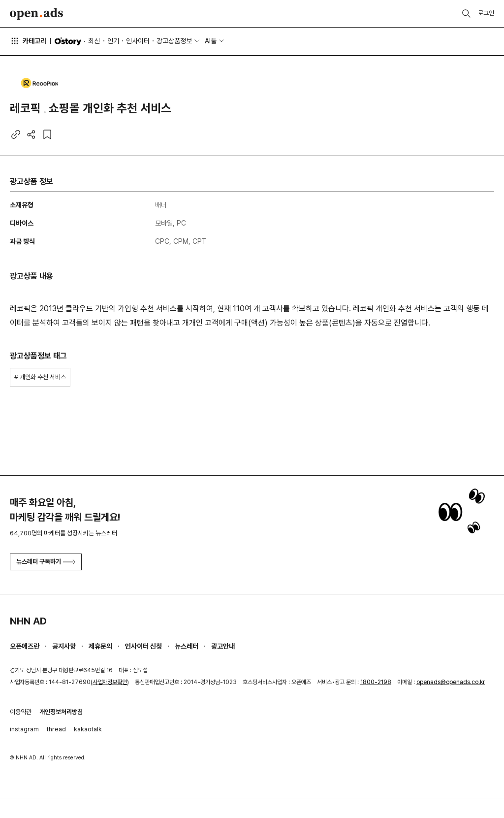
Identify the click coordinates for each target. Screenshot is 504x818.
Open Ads (36, 14)
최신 (94, 41)
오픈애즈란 (25, 646)
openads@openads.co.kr (451, 682)
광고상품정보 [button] (174, 41)
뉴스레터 (187, 646)
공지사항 (64, 646)
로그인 (486, 13)
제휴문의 (100, 646)
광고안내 (223, 646)
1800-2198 (376, 682)
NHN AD (28, 621)
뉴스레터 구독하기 (46, 562)
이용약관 (21, 712)
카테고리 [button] (28, 41)
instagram (24, 729)
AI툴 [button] (211, 41)
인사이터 (138, 41)
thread (56, 729)
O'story (68, 41)
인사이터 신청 (143, 646)
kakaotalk (88, 729)
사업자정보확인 (110, 682)
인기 (113, 41)
